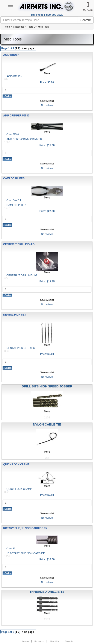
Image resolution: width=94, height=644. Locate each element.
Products (39, 641)
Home (7, 27)
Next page (28, 48)
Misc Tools (43, 27)
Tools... (31, 27)
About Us (54, 641)
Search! (86, 20)
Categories (19, 27)
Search (69, 641)
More (47, 73)
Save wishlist (47, 101)
